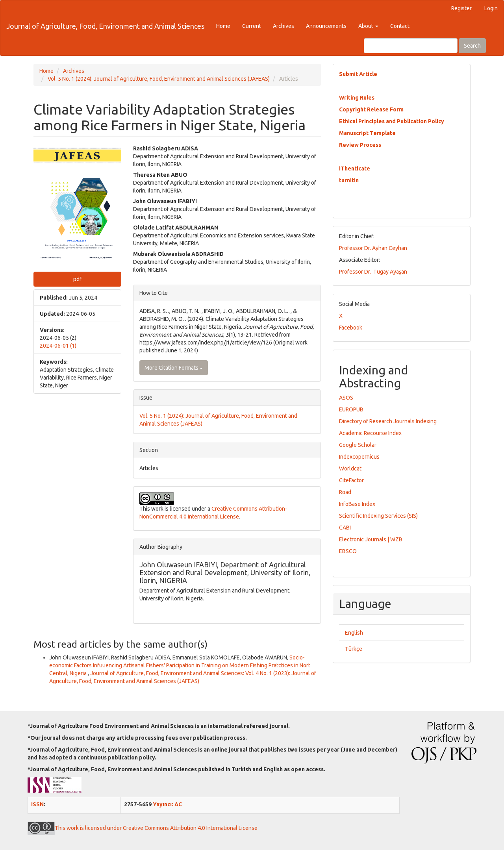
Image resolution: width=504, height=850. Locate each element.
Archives (283, 26)
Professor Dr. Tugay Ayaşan (373, 272)
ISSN (37, 804)
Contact (400, 26)
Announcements (326, 26)
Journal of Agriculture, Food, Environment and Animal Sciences (105, 26)
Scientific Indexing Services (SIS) (378, 516)
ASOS (346, 398)
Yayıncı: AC (167, 804)
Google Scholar (358, 445)
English (354, 633)
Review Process (360, 145)
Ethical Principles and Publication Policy (392, 121)
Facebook (351, 328)
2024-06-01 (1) (58, 346)
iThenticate (355, 169)
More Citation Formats (174, 368)
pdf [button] (77, 279)
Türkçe (354, 649)
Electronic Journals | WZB (371, 539)
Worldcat (350, 469)
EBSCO (348, 551)
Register (461, 8)
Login (491, 8)
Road (345, 492)
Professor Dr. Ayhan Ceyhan (373, 248)
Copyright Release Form (371, 109)
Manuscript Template (367, 133)
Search (472, 46)
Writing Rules (357, 98)
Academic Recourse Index (370, 433)
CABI (345, 528)
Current (252, 26)
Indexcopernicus (359, 457)
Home (223, 26)
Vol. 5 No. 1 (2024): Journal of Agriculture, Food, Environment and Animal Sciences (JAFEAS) (159, 79)
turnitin (349, 180)
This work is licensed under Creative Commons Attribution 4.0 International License (143, 828)
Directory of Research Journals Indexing (388, 421)
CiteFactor (351, 480)
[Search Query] (411, 46)
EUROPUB (351, 409)
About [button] (368, 26)
